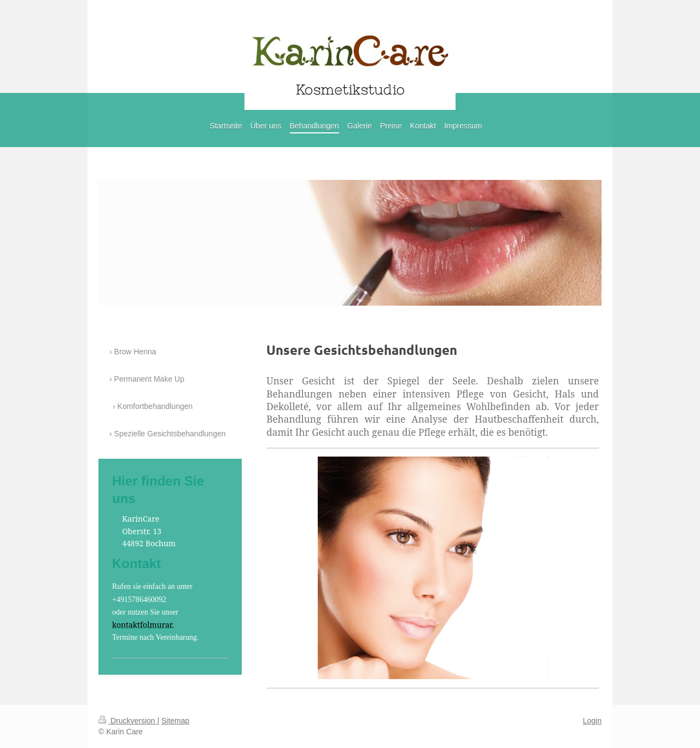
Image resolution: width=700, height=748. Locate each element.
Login (592, 721)
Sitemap (175, 721)
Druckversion (128, 721)
